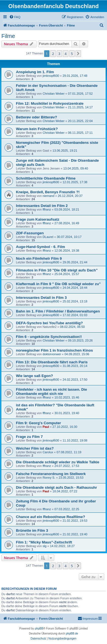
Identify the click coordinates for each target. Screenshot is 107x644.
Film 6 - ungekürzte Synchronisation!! (49, 337)
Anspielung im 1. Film (35, 72)
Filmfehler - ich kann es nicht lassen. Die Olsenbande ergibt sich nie (51, 392)
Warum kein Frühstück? (37, 129)
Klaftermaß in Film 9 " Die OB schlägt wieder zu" (58, 284)
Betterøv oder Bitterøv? (36, 117)
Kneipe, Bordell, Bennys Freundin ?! (48, 192)
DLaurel (48, 237)
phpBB (39, 629)
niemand (48, 196)
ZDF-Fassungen (30, 233)
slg (44, 546)
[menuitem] (15, 17)
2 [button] (53, 54)
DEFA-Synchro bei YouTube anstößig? (49, 323)
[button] (78, 54)
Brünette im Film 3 (32, 530)
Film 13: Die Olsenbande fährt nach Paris (52, 362)
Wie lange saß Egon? (35, 376)
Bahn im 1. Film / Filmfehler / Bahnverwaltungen (58, 311)
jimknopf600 (51, 76)
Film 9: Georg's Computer (38, 423)
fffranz (47, 209)
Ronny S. (49, 478)
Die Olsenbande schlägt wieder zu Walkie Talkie (58, 462)
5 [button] (72, 54)
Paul (46, 427)
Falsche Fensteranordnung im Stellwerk (51, 474)
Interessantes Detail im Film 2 (42, 206)
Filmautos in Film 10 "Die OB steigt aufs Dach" (57, 270)
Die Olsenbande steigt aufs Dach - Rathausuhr (56, 487)
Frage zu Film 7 (29, 437)
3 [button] (59, 54)
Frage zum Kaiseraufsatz (38, 219)
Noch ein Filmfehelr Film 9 (39, 258)
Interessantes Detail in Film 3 (41, 298)
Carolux (48, 452)
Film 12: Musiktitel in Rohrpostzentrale (50, 103)
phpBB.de (72, 634)
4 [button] (66, 54)
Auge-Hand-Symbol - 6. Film (41, 247)
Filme (8, 36)
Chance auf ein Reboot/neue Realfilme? (51, 517)
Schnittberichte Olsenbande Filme (46, 178)
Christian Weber (53, 94)
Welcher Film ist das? (35, 448)
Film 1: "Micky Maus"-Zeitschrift (44, 542)
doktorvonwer (52, 354)
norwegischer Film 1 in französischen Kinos (54, 350)
